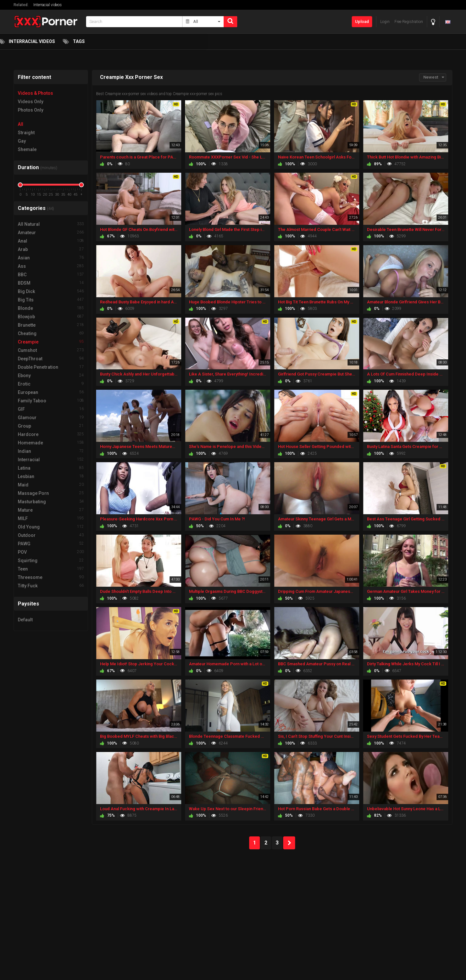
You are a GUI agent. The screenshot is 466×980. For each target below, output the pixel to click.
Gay (22, 141)
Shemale (27, 149)
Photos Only (31, 110)
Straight (26, 133)
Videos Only (31, 102)
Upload (362, 22)
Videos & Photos (35, 93)
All (21, 124)
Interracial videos (48, 5)
